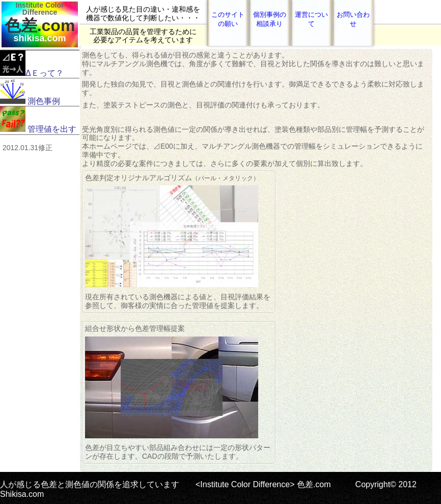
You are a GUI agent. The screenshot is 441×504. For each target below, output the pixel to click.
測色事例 (30, 92)
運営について (311, 19)
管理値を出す (38, 120)
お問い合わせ (353, 19)
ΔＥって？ (32, 64)
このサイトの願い (228, 19)
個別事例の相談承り (270, 19)
